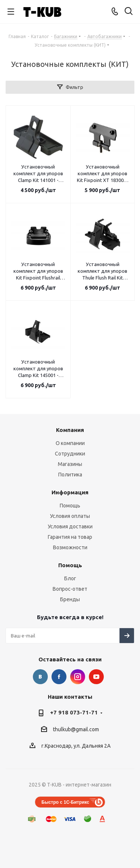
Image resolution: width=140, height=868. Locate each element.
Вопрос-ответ (70, 589)
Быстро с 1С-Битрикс (65, 802)
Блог (70, 578)
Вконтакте (40, 677)
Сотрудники (70, 454)
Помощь (70, 506)
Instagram (78, 677)
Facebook (59, 677)
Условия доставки (70, 526)
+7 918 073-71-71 (74, 712)
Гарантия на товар (70, 537)
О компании (70, 443)
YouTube (96, 677)
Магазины (70, 464)
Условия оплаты (70, 516)
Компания (70, 430)
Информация (70, 492)
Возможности (70, 547)
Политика (70, 475)
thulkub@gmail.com (76, 729)
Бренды (70, 599)
